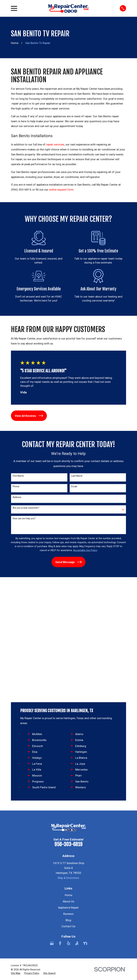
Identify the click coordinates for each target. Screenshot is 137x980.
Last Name (77, 476)
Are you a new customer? (26, 508)
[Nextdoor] (85, 828)
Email (74, 486)
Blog (68, 805)
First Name (18, 476)
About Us (68, 786)
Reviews (68, 799)
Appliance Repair (68, 792)
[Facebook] (60, 828)
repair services (55, 144)
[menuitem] (16, 858)
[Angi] (77, 828)
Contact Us (68, 811)
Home (68, 780)
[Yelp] (69, 828)
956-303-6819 (68, 729)
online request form (61, 190)
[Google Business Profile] (52, 828)
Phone (16, 486)
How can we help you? (24, 518)
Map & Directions (68, 763)
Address (17, 497)
